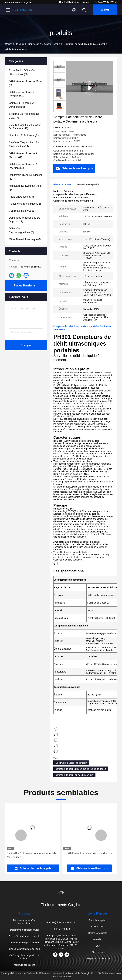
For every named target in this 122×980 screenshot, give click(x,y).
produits (20, 44)
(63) (23, 166)
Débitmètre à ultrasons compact (71, 763)
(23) (24, 136)
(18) (23, 211)
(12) (25, 177)
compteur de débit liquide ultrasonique (74, 775)
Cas (98, 946)
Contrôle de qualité (98, 933)
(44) (22, 94)
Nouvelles (98, 939)
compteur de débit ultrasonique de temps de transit (81, 769)
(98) (21, 105)
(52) (25, 127)
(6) (21, 230)
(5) (25, 239)
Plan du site (98, 952)
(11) (25, 220)
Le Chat (105, 10)
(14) (24, 144)
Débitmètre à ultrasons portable (44, 44)
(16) (26, 188)
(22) (26, 83)
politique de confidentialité (98, 958)
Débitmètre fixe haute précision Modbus (89, 853)
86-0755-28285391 (106, 2)
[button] (59, 110)
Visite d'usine (98, 927)
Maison (9, 44)
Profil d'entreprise (98, 920)
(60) (23, 72)
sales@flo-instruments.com (74, 2)
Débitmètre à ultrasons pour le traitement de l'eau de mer (31, 855)
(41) (23, 155)
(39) (21, 197)
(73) (24, 116)
